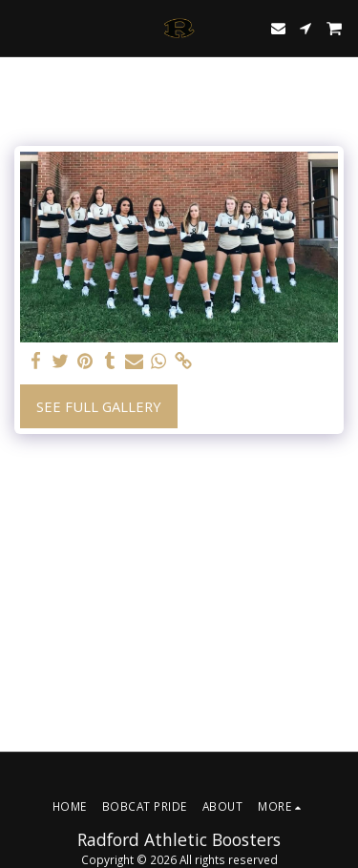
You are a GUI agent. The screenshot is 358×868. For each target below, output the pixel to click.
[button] (21, 27)
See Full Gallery (99, 406)
